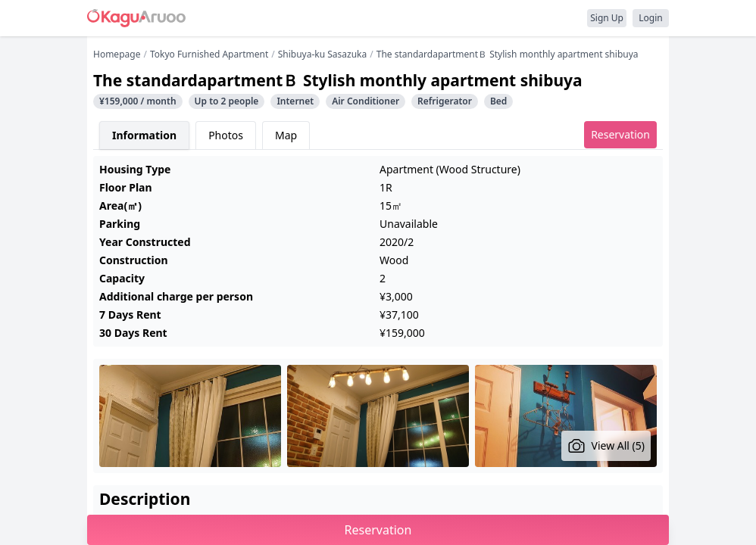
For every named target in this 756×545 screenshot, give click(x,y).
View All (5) (606, 446)
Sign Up (607, 18)
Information (144, 135)
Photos (226, 135)
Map (286, 135)
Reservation (620, 134)
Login (650, 18)
